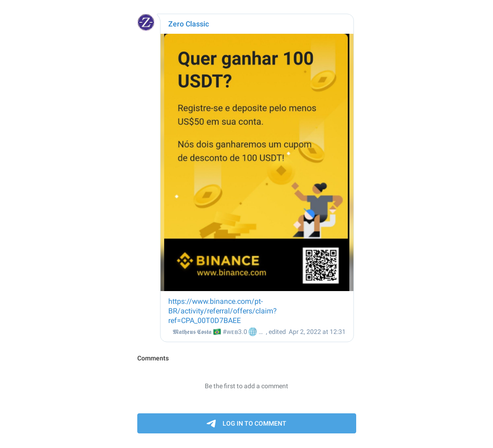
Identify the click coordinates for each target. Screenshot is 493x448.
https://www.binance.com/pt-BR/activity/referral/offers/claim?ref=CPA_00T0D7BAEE (223, 311)
